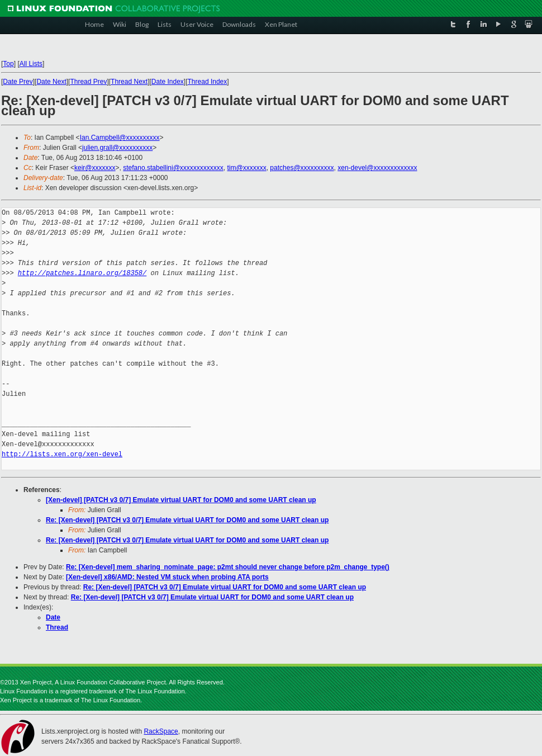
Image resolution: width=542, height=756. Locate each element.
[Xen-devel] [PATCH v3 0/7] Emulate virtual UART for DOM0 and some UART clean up (181, 500)
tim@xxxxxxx (247, 168)
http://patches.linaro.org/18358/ (82, 273)
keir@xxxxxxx (95, 168)
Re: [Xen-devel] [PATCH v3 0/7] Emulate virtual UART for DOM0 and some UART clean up (187, 520)
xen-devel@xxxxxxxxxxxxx (377, 168)
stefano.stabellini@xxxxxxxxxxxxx (173, 168)
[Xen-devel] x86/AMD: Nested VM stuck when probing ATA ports (167, 577)
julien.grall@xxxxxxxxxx (117, 148)
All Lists (31, 64)
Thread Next (129, 82)
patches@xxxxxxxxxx (302, 168)
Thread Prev (88, 82)
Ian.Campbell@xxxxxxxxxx (120, 138)
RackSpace (161, 731)
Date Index (168, 82)
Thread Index (208, 82)
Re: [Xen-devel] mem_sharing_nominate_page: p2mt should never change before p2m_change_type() (228, 567)
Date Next (51, 82)
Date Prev (18, 82)
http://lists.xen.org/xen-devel (62, 454)
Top (8, 64)
